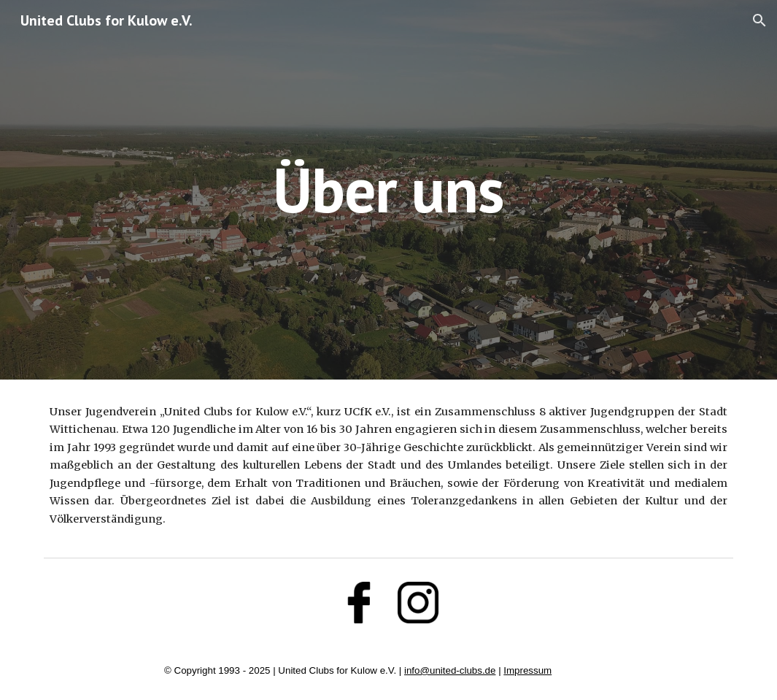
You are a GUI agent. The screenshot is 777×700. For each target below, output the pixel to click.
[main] (389, 189)
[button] (759, 20)
